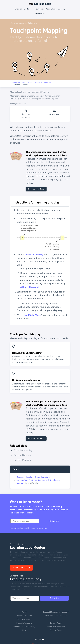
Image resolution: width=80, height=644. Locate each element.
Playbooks (39, 9)
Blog (24, 630)
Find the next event (21, 568)
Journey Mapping (33, 99)
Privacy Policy (56, 623)
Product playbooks (24, 623)
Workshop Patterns (35, 82)
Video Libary (51, 9)
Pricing (24, 612)
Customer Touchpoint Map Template (33, 477)
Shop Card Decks (22, 9)
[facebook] (40, 640)
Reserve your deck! (36, 189)
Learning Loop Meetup (27, 547)
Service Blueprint (52, 96)
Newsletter (40, 13)
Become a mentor (24, 619)
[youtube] (43, 640)
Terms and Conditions (56, 627)
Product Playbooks (18, 82)
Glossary (61, 9)
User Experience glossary (56, 616)
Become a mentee (24, 616)
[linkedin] (37, 640)
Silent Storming (35, 255)
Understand (32, 23)
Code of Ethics (56, 630)
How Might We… (32, 315)
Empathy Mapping (35, 96)
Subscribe (54, 521)
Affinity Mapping (29, 287)
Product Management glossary (56, 612)
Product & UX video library (24, 627)
